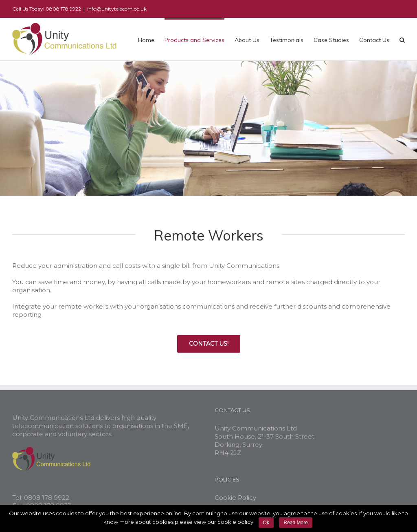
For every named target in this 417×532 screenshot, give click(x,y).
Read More (295, 523)
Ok (266, 523)
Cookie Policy (235, 498)
